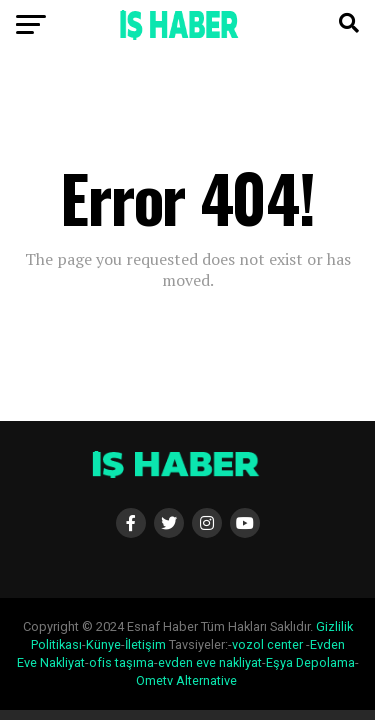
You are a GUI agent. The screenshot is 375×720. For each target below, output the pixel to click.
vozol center (267, 644)
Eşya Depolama (310, 662)
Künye (103, 644)
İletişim (145, 644)
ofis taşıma (121, 662)
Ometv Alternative (186, 680)
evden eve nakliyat (210, 662)
